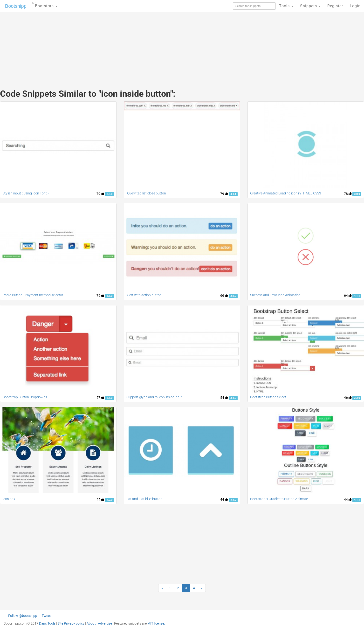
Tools (286, 6)
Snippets (310, 6)
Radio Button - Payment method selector (33, 295)
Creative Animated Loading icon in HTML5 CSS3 (286, 193)
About (91, 623)
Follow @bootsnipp (23, 616)
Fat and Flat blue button (144, 499)
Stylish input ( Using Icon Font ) (26, 193)
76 (100, 296)
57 (100, 398)
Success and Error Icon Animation (275, 295)
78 (348, 194)
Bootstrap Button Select (268, 397)
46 (348, 398)
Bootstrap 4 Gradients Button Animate (279, 499)
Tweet (46, 616)
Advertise (105, 623)
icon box (9, 499)
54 (224, 398)
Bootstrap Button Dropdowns (25, 397)
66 (224, 296)
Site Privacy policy (71, 623)
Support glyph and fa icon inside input (155, 397)
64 (348, 296)
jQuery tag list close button (146, 193)
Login (355, 6)
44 (100, 499)
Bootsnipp (16, 6)
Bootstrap (45, 4)
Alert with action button (144, 295)
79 (100, 194)
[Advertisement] (146, 46)
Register (335, 6)
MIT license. (156, 623)
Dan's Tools (47, 623)
